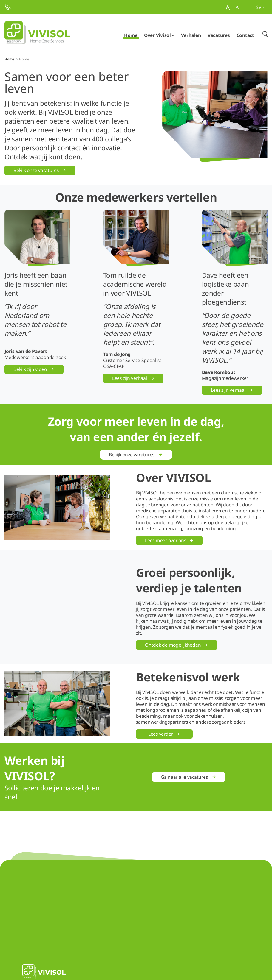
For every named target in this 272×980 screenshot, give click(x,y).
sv (261, 7)
